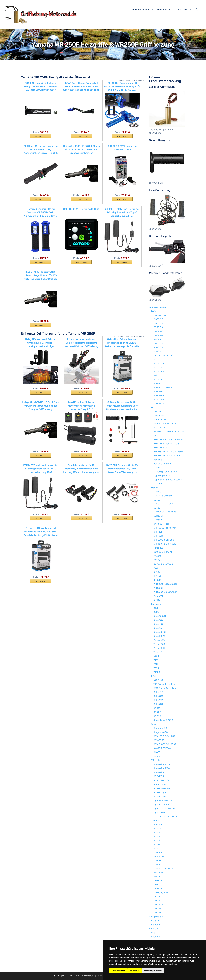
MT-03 (157, 832)
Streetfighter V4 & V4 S (166, 472)
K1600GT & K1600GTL (165, 355)
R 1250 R (158, 367)
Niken (156, 848)
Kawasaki (156, 604)
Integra (157, 556)
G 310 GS (158, 347)
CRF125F (158, 532)
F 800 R (158, 339)
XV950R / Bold (161, 893)
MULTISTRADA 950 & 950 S (168, 456)
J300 (156, 612)
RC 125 (157, 708)
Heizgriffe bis (167, 9)
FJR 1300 (158, 824)
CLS (153, 933)
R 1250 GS (159, 363)
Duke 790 (158, 700)
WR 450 (157, 877)
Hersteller (186, 9)
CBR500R (158, 516)
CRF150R (158, 536)
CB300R (158, 500)
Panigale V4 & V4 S (163, 464)
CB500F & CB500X (163, 504)
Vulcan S (158, 652)
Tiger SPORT (160, 812)
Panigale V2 (159, 460)
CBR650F (158, 520)
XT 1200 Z (159, 889)
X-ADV (157, 600)
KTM (153, 676)
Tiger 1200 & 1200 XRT (165, 808)
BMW (154, 311)
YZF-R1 (157, 901)
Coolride (155, 937)
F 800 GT (158, 335)
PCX (156, 568)
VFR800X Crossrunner (165, 592)
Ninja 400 (158, 624)
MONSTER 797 (161, 448)
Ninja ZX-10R (160, 632)
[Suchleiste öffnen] (197, 9)
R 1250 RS (159, 371)
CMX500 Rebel (161, 524)
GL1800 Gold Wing (163, 552)
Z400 (156, 664)
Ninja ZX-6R (159, 636)
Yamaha (155, 820)
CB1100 (157, 492)
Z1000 (157, 672)
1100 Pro (158, 412)
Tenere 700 (159, 856)
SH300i (157, 580)
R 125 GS (158, 359)
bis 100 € (156, 925)
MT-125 (157, 828)
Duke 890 (159, 704)
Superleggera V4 (162, 476)
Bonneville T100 (162, 764)
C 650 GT (158, 319)
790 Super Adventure (164, 684)
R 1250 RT (159, 379)
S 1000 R (158, 391)
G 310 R (157, 351)
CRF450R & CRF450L (165, 544)
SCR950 (158, 853)
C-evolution (160, 315)
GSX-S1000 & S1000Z (165, 744)
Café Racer (159, 415)
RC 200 (157, 712)
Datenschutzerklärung (84, 976)
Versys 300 (159, 640)
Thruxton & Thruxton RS (166, 816)
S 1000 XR (159, 404)
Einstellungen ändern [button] (153, 971)
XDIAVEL (158, 484)
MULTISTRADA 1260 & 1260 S (169, 452)
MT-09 (157, 840)
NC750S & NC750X (163, 564)
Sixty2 (157, 468)
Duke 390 (158, 696)
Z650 (156, 668)
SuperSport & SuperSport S (168, 480)
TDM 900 (158, 864)
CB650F (158, 508)
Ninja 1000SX (160, 616)
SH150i (157, 576)
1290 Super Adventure (165, 688)
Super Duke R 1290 (163, 720)
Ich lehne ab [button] (135, 971)
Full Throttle (160, 428)
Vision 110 (159, 596)
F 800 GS (158, 331)
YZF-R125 (159, 905)
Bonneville (159, 772)
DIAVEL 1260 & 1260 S (165, 423)
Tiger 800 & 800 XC (164, 800)
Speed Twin (159, 784)
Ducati (155, 407)
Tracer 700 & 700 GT (164, 869)
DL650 (157, 752)
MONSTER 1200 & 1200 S (166, 444)
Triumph (155, 760)
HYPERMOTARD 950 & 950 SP (169, 432)
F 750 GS (158, 327)
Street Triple (160, 792)
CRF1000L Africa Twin (165, 528)
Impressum (67, 976)
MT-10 (157, 844)
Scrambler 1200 (162, 780)
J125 (156, 608)
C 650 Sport (160, 323)
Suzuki (155, 724)
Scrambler (159, 399)
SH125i (157, 572)
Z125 (156, 660)
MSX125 (158, 560)
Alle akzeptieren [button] (118, 971)
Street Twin (159, 796)
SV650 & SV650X (162, 748)
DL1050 (157, 756)
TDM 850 (158, 861)
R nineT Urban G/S (163, 387)
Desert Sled (160, 420)
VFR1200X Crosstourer (165, 584)
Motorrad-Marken (144, 9)
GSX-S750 (159, 740)
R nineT (157, 383)
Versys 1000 (160, 648)
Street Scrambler (162, 788)
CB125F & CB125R (163, 496)
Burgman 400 (161, 732)
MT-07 (157, 836)
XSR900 (158, 885)
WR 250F (158, 872)
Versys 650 (159, 644)
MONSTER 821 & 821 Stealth (168, 440)
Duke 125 (158, 692)
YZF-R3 (157, 909)
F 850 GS (158, 343)
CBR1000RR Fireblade (165, 512)
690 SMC (158, 680)
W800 (157, 656)
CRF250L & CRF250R (164, 540)
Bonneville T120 (162, 768)
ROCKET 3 (159, 776)
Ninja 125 (158, 620)
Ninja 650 (158, 628)
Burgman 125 (160, 728)
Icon (156, 436)
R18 (155, 375)
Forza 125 (158, 548)
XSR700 (158, 881)
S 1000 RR (159, 395)
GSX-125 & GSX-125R (164, 736)
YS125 (157, 897)
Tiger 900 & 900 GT (164, 804)
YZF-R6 (157, 913)
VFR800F (158, 588)
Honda (155, 488)
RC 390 (157, 716)
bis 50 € (155, 921)
